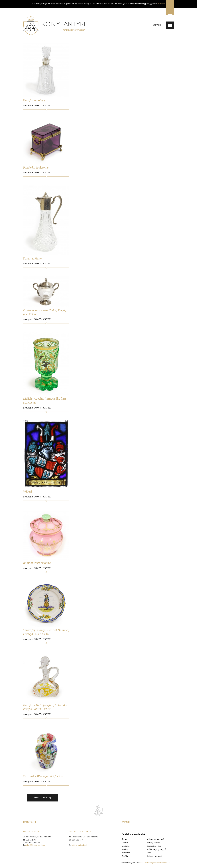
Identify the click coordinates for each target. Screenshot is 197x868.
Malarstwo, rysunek (156, 839)
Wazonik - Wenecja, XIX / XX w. (43, 776)
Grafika (125, 856)
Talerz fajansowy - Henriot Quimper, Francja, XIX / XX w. (46, 632)
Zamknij (162, 4)
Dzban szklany (32, 258)
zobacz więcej (42, 798)
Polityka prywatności (133, 834)
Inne (149, 853)
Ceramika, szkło (154, 846)
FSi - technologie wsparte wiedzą (155, 863)
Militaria (126, 846)
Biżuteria (126, 853)
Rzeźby (125, 849)
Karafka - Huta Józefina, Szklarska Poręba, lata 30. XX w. (45, 707)
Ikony (124, 839)
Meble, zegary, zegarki (157, 849)
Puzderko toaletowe (36, 167)
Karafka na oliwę (34, 100)
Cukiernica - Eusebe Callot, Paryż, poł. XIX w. (45, 312)
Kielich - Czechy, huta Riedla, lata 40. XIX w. (44, 401)
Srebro (125, 843)
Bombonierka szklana (37, 563)
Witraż (28, 491)
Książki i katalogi (154, 856)
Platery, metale (153, 843)
